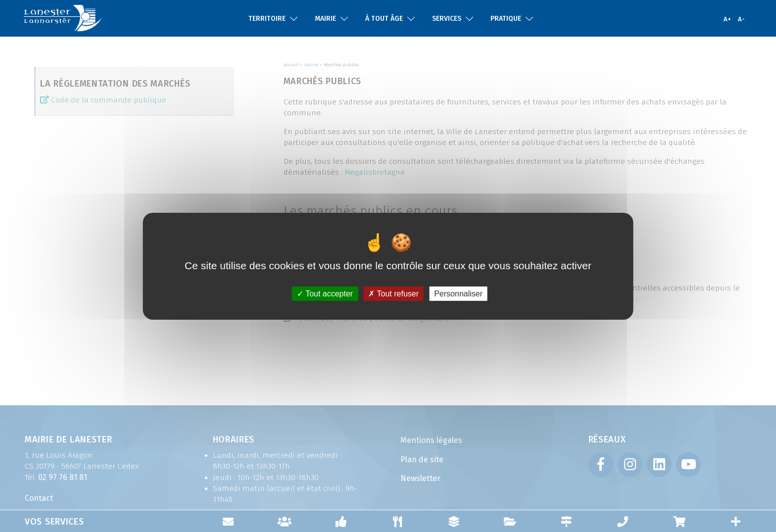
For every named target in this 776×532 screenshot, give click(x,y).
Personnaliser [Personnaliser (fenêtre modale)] (458, 293)
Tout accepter (325, 293)
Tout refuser (393, 293)
